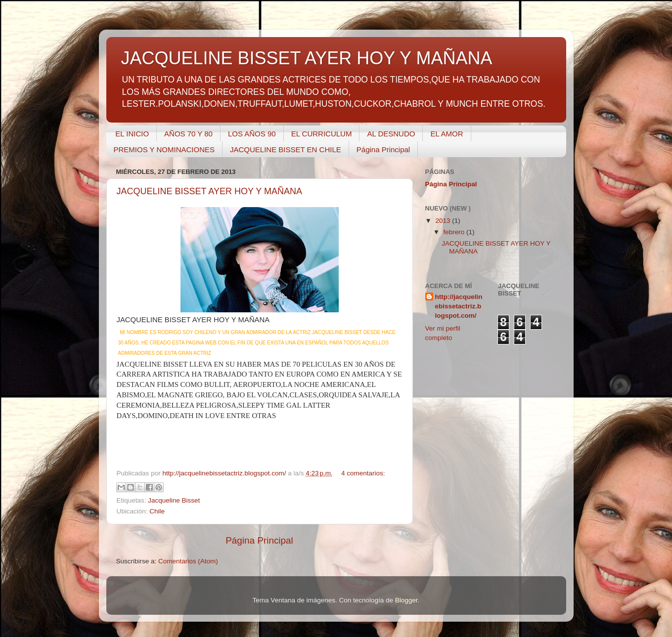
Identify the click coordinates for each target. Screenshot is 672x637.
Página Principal (383, 149)
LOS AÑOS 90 (252, 134)
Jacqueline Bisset (174, 500)
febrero (455, 232)
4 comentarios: (363, 473)
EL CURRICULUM (322, 134)
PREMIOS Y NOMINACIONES (164, 149)
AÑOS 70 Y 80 (188, 134)
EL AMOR (447, 134)
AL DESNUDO (391, 134)
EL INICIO (132, 134)
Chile (157, 511)
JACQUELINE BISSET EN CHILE (286, 149)
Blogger (406, 600)
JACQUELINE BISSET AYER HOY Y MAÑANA (209, 191)
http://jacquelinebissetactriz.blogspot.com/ (459, 306)
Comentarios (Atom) (188, 561)
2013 (444, 221)
